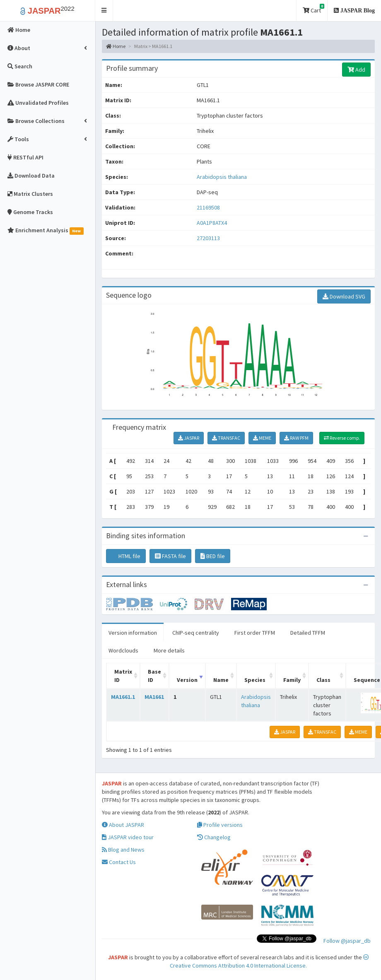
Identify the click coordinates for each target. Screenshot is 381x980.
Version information (133, 633)
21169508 (208, 207)
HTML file (126, 556)
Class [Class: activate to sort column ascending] (323, 680)
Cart (313, 9)
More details (169, 650)
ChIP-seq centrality (196, 633)
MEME (262, 438)
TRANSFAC (226, 438)
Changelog (214, 837)
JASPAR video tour (128, 837)
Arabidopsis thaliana (222, 177)
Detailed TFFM (308, 633)
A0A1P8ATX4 (212, 223)
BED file (213, 556)
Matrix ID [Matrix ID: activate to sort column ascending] (123, 676)
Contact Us (119, 862)
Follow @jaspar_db (347, 941)
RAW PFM (296, 438)
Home (116, 46)
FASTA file (170, 556)
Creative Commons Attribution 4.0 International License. (269, 962)
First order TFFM (255, 633)
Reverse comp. (342, 438)
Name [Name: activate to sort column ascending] (221, 680)
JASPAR (189, 438)
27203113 (208, 238)
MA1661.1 (123, 697)
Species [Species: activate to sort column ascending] (255, 680)
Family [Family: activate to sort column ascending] (292, 680)
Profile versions (220, 825)
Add (356, 70)
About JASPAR (123, 825)
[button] (104, 11)
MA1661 (154, 697)
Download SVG (344, 296)
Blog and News (123, 850)
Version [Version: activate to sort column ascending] (187, 680)
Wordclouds (123, 650)
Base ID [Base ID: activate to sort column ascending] (154, 676)
